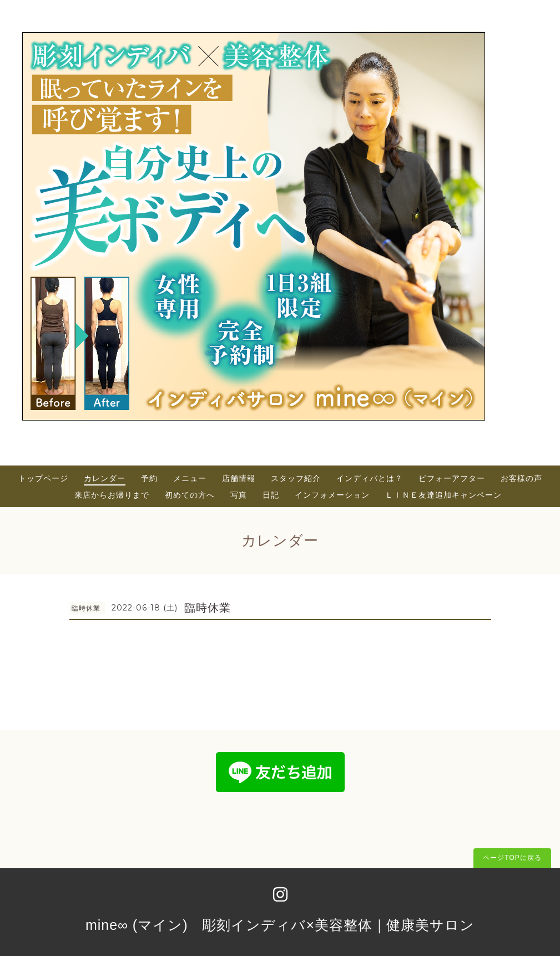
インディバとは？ (370, 478)
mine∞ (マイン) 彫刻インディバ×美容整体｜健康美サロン (280, 925)
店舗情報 (239, 478)
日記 (271, 495)
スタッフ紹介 (296, 478)
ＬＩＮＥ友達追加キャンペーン (443, 495)
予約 (149, 478)
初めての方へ (190, 495)
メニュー (190, 478)
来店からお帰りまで (112, 495)
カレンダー (105, 478)
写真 (239, 495)
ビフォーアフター (452, 478)
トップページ (43, 478)
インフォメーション (332, 495)
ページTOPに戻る (512, 858)
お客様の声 (521, 478)
